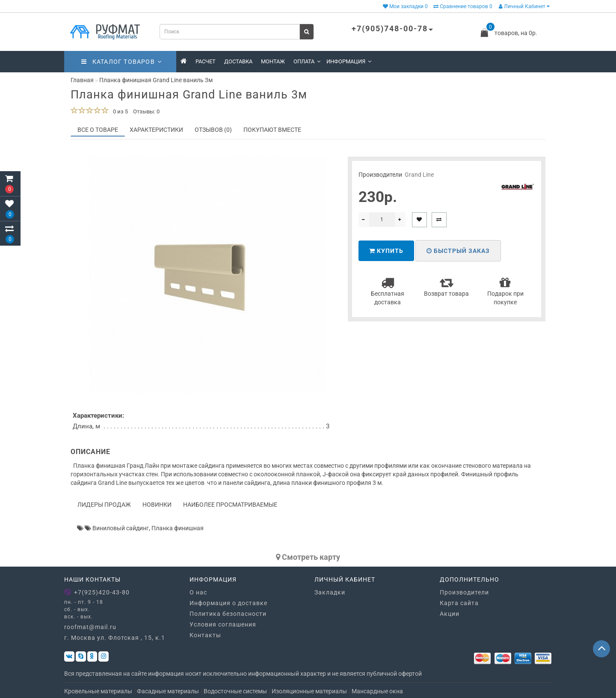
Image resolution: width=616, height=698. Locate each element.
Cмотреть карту (308, 557)
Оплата (307, 61)
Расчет (206, 61)
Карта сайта (459, 603)
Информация (349, 61)
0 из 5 (119, 111)
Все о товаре (98, 130)
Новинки (157, 505)
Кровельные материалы (98, 691)
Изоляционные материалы (309, 691)
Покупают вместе (272, 130)
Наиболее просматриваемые (230, 505)
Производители (464, 592)
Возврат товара (446, 287)
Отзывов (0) (213, 130)
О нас (198, 592)
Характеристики (156, 130)
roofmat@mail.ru (90, 627)
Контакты (205, 635)
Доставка (238, 61)
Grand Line (419, 175)
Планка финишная (178, 528)
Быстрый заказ (458, 251)
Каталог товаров (121, 62)
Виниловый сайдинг (121, 528)
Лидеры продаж (104, 505)
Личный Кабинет (524, 6)
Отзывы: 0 (146, 111)
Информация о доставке (228, 603)
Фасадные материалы (168, 691)
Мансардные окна (377, 691)
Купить (386, 251)
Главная (82, 80)
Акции (450, 614)
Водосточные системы (235, 691)
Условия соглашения (223, 624)
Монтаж (273, 61)
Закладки (330, 592)
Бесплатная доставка (388, 291)
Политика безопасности (228, 614)
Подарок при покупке (505, 291)
